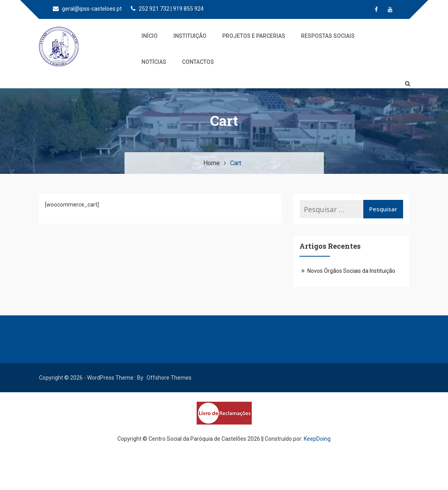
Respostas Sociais (328, 36)
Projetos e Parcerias (254, 36)
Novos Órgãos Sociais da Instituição (351, 271)
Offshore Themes (169, 378)
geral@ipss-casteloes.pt (87, 9)
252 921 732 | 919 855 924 (167, 9)
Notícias (154, 62)
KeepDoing (317, 439)
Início (150, 36)
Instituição (190, 36)
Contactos (198, 62)
